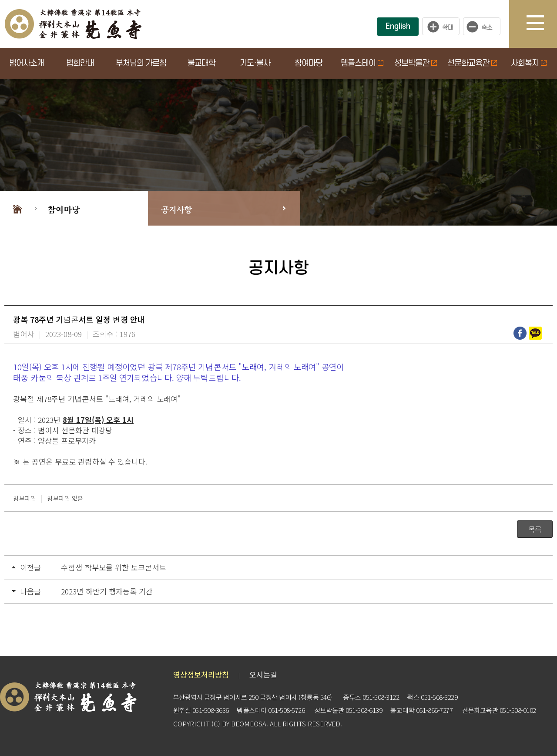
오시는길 (263, 674)
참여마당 (309, 63)
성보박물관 (416, 63)
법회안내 (80, 63)
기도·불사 (255, 63)
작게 (484, 27)
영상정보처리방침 (201, 674)
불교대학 (201, 63)
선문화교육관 (472, 63)
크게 (441, 27)
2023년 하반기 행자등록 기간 (107, 591)
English (398, 26)
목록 (535, 529)
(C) (216, 724)
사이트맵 (542, 24)
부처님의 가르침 (141, 63)
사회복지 (529, 63)
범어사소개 (27, 63)
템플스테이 (362, 63)
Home (17, 208)
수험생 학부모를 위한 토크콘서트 (114, 567)
